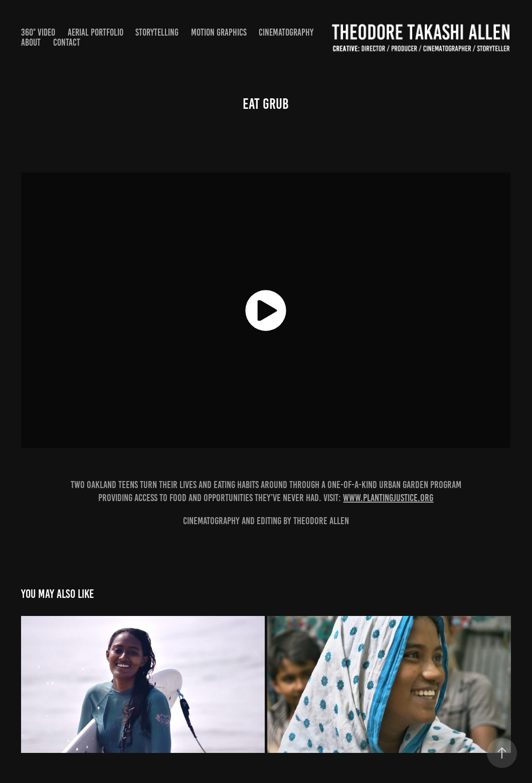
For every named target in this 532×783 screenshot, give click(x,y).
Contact (67, 42)
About (31, 42)
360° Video (38, 32)
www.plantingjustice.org (388, 498)
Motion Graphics (219, 32)
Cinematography (286, 32)
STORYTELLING (157, 32)
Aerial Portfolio (96, 32)
